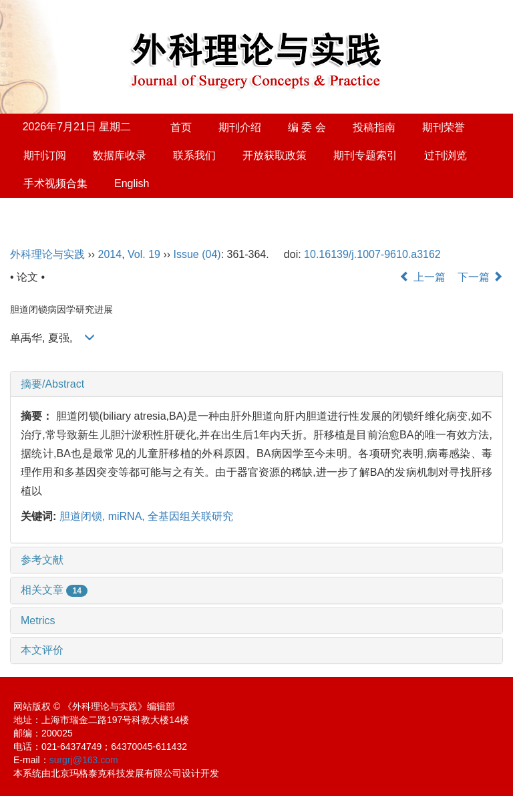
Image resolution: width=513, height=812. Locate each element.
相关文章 (54, 590)
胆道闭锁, (84, 516)
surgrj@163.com (84, 760)
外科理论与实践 (47, 254)
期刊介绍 (240, 127)
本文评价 (42, 650)
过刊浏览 (446, 155)
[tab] (256, 384)
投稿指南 (374, 127)
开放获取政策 (275, 155)
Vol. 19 (144, 254)
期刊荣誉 (444, 127)
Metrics (38, 621)
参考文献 (42, 560)
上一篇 (422, 277)
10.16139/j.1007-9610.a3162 (372, 254)
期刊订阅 (45, 155)
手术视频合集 (55, 183)
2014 (110, 254)
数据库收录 (120, 155)
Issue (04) (197, 254)
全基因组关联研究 (190, 516)
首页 (181, 127)
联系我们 (194, 155)
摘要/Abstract (52, 384)
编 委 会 (307, 127)
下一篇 (480, 277)
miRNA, (128, 516)
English (132, 183)
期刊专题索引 (365, 155)
